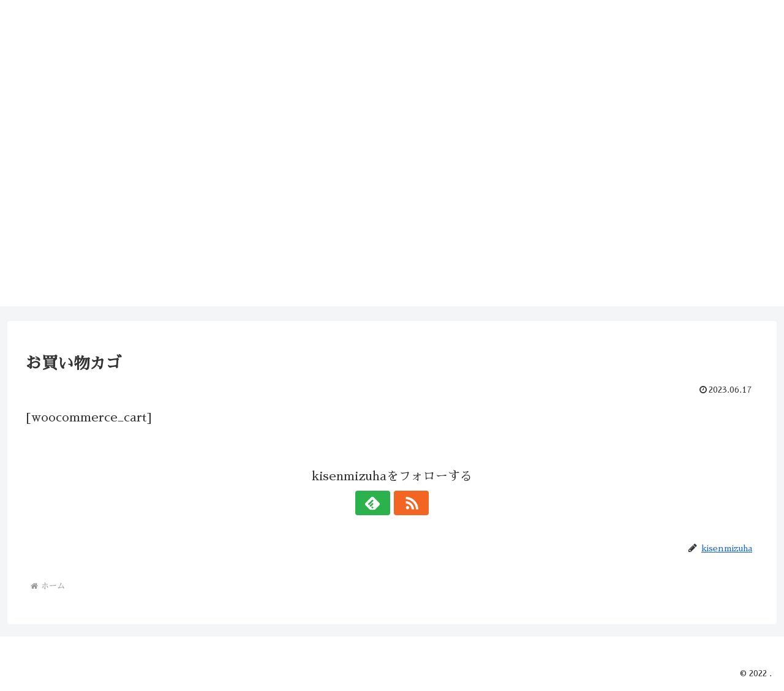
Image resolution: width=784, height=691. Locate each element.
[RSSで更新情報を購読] (406, 503)
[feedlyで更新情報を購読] (378, 503)
